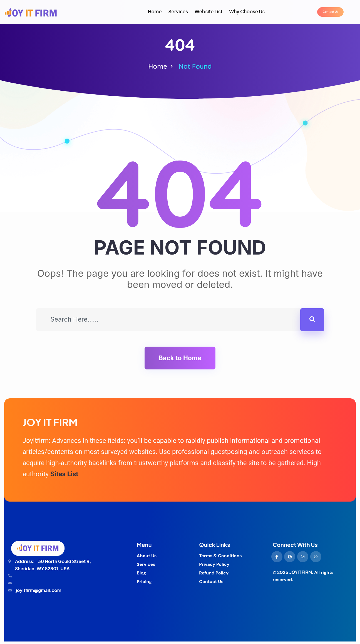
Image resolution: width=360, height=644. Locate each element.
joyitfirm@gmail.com (39, 593)
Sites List (64, 477)
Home (158, 66)
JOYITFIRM (301, 575)
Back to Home (180, 360)
